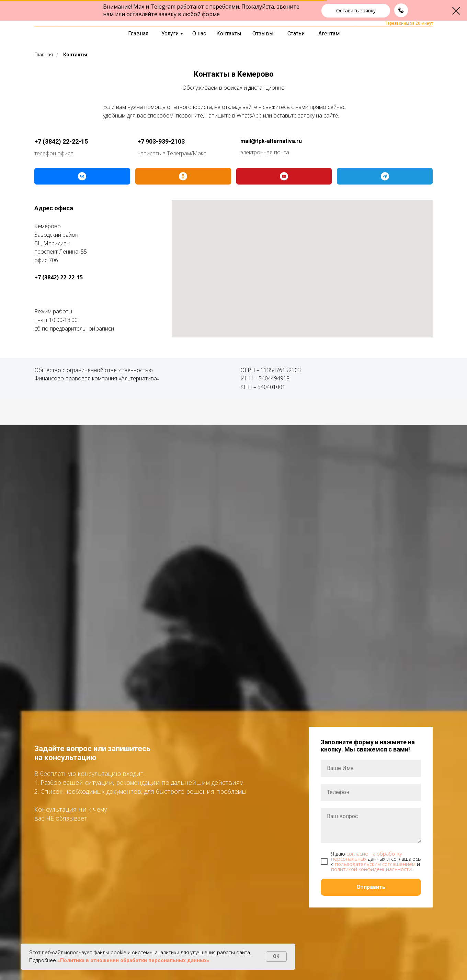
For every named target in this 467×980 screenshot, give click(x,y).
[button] (356, 11)
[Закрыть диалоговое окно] (456, 11)
